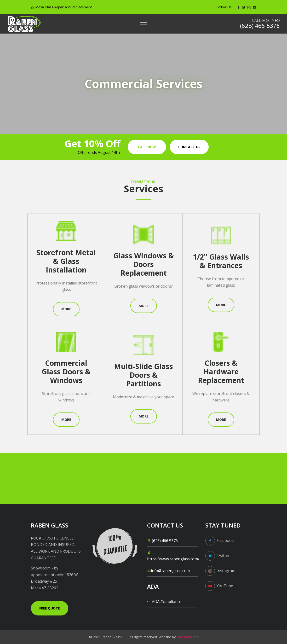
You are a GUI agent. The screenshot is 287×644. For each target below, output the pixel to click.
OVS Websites (187, 637)
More (66, 309)
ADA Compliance (167, 602)
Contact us (189, 147)
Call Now (147, 147)
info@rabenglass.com (170, 571)
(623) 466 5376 (165, 541)
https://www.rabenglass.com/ (173, 559)
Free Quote (50, 608)
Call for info (266, 20)
